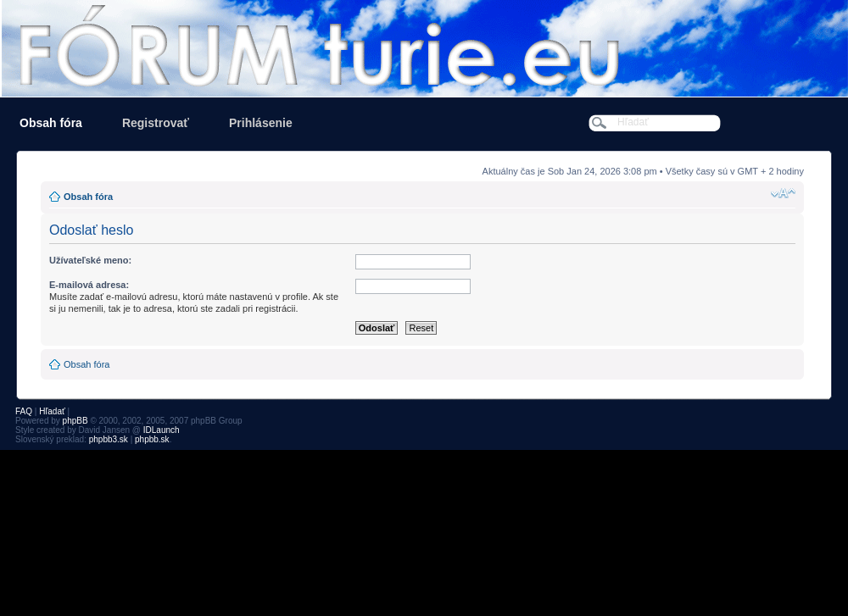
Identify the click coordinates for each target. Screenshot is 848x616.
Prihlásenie (261, 123)
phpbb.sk (152, 439)
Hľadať (52, 411)
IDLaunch (162, 430)
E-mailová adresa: (89, 285)
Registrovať (156, 123)
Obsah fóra (51, 123)
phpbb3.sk (109, 439)
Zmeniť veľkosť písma (783, 193)
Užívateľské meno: (90, 260)
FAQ (24, 411)
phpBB (75, 421)
